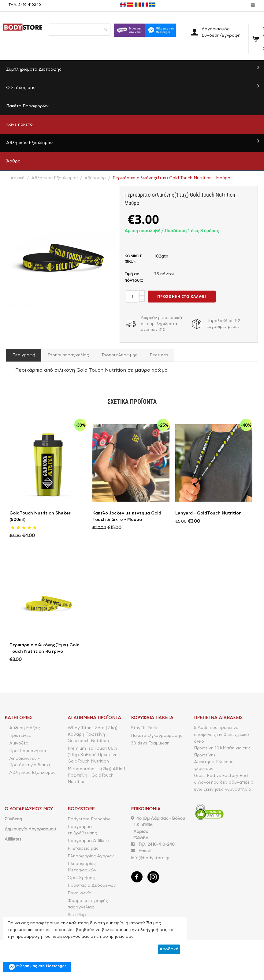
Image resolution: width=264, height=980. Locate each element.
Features (159, 355)
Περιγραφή (24, 355)
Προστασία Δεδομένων (92, 885)
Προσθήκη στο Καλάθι (182, 297)
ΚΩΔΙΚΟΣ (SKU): (133, 259)
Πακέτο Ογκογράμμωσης (157, 736)
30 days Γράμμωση (150, 743)
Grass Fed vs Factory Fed (221, 776)
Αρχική (17, 178)
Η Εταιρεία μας (83, 848)
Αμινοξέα (19, 743)
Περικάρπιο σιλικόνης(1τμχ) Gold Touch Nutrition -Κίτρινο (45, 648)
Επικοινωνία (80, 893)
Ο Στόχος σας (21, 88)
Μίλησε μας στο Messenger (37, 967)
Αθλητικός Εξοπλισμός (29, 143)
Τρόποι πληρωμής (119, 355)
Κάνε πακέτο (19, 124)
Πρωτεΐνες (20, 736)
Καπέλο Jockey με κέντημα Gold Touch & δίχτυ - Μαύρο (127, 516)
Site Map (77, 915)
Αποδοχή (169, 949)
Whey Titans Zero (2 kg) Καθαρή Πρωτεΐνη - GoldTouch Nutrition (93, 734)
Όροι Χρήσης (81, 878)
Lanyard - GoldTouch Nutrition (208, 513)
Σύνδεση (13, 819)
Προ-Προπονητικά (28, 751)
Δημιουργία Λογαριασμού (30, 829)
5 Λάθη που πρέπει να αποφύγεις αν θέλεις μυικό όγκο (221, 735)
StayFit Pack (144, 728)
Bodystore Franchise (89, 819)
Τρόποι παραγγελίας (68, 355)
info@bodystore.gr (150, 858)
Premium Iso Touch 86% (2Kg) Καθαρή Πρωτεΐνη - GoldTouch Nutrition (94, 755)
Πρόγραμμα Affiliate (88, 841)
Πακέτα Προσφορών (27, 106)
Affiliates (13, 839)
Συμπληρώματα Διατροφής (34, 69)
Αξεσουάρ (95, 178)
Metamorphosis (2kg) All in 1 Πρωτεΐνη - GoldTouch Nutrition (97, 775)
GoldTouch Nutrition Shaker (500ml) (40, 516)
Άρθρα (13, 161)
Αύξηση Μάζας (24, 728)
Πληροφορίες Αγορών (91, 856)
